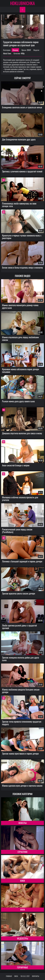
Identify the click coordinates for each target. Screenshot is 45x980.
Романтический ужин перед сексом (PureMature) (17, 531)
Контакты (36, 976)
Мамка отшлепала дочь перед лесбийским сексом (20, 338)
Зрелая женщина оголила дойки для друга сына (21, 659)
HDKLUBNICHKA (22, 3)
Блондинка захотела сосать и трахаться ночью (22, 107)
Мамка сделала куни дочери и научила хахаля (22, 786)
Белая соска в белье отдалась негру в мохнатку (22, 267)
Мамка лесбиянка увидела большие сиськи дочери (21, 691)
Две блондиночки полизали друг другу (19, 139)
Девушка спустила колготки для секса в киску (22, 433)
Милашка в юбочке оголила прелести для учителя (20, 499)
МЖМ (23, 881)
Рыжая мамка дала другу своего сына (18, 401)
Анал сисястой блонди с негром (16, 465)
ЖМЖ (23, 910)
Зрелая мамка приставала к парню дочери (20, 753)
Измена (15, 50)
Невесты (22, 823)
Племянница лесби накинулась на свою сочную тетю (19, 205)
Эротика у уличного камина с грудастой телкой (22, 171)
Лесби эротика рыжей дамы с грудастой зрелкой (19, 627)
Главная (9, 976)
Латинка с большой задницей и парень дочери (22, 561)
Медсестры (23, 938)
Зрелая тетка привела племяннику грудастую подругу (22, 723)
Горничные (22, 967)
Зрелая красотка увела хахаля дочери (19, 593)
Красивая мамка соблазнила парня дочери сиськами (21, 370)
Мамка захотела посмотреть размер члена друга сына (20, 306)
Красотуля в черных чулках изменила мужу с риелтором (22, 237)
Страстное (23, 852)
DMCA (16, 976)
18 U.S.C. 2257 (25, 976)
